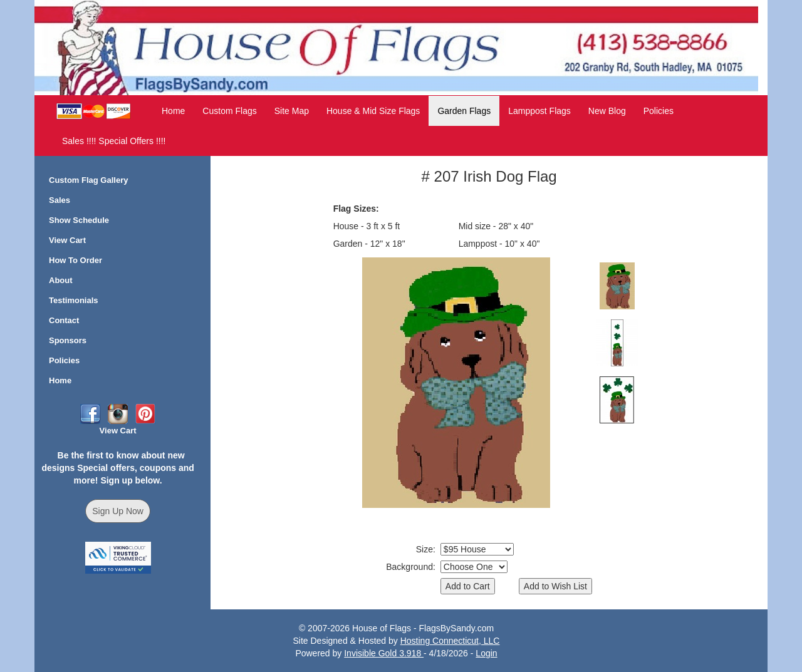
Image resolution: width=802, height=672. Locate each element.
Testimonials (74, 300)
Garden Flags (464, 111)
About (61, 280)
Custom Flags (229, 111)
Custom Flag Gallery (88, 180)
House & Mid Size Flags (373, 111)
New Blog (607, 111)
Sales (60, 200)
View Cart (67, 240)
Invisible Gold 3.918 (384, 653)
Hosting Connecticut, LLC (450, 641)
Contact (64, 320)
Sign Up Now (118, 511)
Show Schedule (79, 220)
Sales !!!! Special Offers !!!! (114, 141)
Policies (659, 111)
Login (486, 653)
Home (173, 111)
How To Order (76, 260)
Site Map (292, 111)
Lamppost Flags (539, 111)
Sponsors (68, 340)
